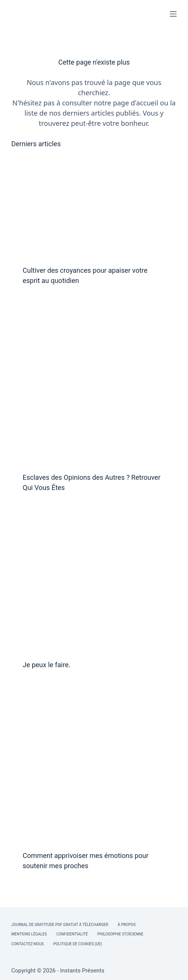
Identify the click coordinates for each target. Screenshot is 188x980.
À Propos (126, 925)
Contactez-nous (28, 944)
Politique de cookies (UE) (78, 944)
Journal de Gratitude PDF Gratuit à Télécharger (60, 925)
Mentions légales (29, 934)
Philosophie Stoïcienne (120, 934)
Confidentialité (72, 934)
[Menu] (173, 14)
